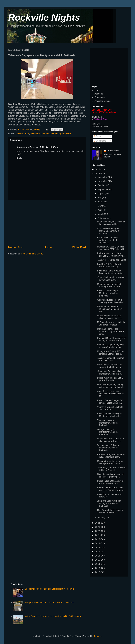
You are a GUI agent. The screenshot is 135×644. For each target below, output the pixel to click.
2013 (98, 568)
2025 (98, 173)
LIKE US (96, 124)
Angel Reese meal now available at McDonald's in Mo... (110, 394)
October (102, 185)
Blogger (98, 636)
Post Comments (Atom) (32, 254)
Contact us (100, 97)
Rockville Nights (44, 17)
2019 (98, 543)
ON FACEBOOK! (100, 126)
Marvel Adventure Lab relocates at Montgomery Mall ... (110, 309)
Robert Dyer (113, 151)
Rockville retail (22, 134)
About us (99, 94)
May (100, 206)
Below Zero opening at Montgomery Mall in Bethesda (108, 293)
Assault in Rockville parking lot (111, 260)
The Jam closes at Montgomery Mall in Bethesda (107, 423)
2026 (98, 169)
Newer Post (16, 247)
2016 (98, 556)
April (100, 210)
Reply (19, 158)
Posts (97, 136)
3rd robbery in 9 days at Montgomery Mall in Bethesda (108, 448)
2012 (98, 572)
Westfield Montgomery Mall (58, 134)
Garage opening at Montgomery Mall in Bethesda (107, 432)
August (101, 194)
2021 (98, 535)
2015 (98, 560)
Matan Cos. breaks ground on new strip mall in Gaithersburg (53, 616)
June (100, 202)
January (102, 518)
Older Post (79, 247)
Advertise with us (103, 101)
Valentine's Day (37, 134)
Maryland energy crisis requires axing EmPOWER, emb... (111, 331)
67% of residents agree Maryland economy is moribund (108, 231)
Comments (100, 141)
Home (48, 247)
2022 (98, 531)
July (100, 198)
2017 (98, 552)
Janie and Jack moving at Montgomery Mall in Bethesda (109, 503)
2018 (98, 548)
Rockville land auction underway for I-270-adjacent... (107, 240)
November (103, 181)
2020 (98, 539)
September (103, 189)
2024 (98, 523)
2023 (98, 527)
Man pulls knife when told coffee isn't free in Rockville (49, 603)
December (103, 177)
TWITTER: (97, 117)
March (101, 214)
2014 (98, 564)
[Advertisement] (47, 223)
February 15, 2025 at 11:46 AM (44, 147)
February (102, 218)
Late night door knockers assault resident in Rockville (49, 589)
